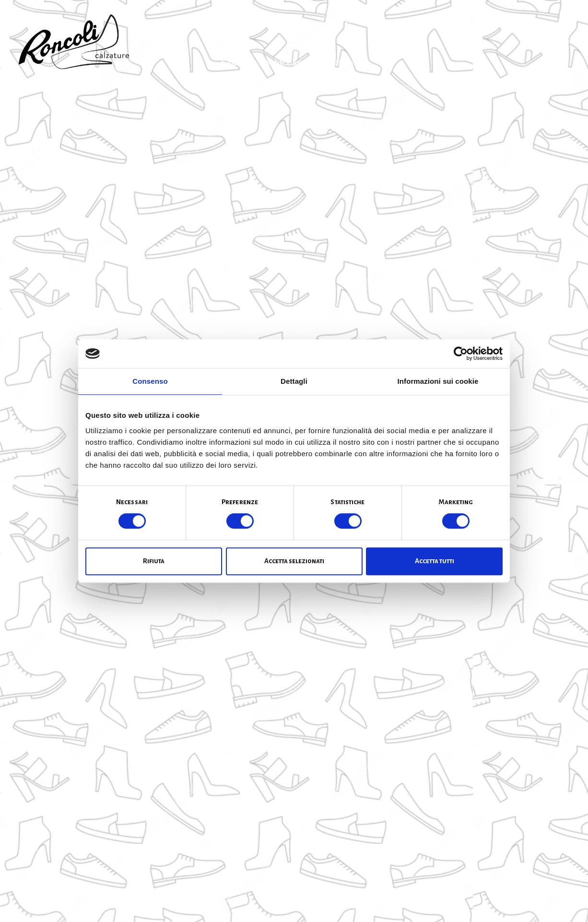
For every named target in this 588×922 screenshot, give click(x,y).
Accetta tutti (435, 561)
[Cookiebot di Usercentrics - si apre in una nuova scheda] (461, 354)
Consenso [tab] (150, 381)
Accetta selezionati (294, 561)
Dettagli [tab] (294, 381)
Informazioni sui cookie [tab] (438, 381)
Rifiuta (154, 561)
